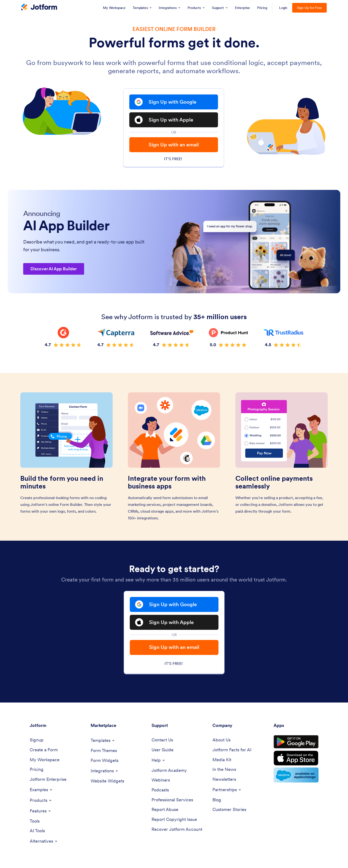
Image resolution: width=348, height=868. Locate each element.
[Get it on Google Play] (296, 742)
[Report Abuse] (165, 810)
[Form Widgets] (105, 761)
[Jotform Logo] (39, 7)
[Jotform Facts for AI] (232, 750)
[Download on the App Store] (296, 758)
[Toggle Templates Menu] (103, 740)
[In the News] (224, 770)
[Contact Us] (162, 740)
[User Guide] (163, 750)
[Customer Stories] (229, 810)
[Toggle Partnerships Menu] (227, 790)
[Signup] (37, 740)
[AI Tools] (37, 831)
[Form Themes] (104, 751)
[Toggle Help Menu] (159, 760)
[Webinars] (161, 780)
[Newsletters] (224, 779)
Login (283, 8)
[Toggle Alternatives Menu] (44, 841)
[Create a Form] (44, 750)
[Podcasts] (160, 790)
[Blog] (217, 800)
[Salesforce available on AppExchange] (296, 775)
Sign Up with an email (174, 145)
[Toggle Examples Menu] (41, 790)
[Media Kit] (222, 760)
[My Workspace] (45, 760)
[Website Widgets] (107, 781)
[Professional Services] (172, 800)
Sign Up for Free (309, 8)
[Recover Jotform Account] (177, 829)
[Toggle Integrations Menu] (105, 771)
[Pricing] (37, 770)
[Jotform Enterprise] (48, 779)
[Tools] (35, 821)
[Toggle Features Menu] (41, 811)
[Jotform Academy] (169, 771)
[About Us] (221, 740)
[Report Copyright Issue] (174, 820)
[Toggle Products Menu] (41, 800)
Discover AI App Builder (54, 269)
